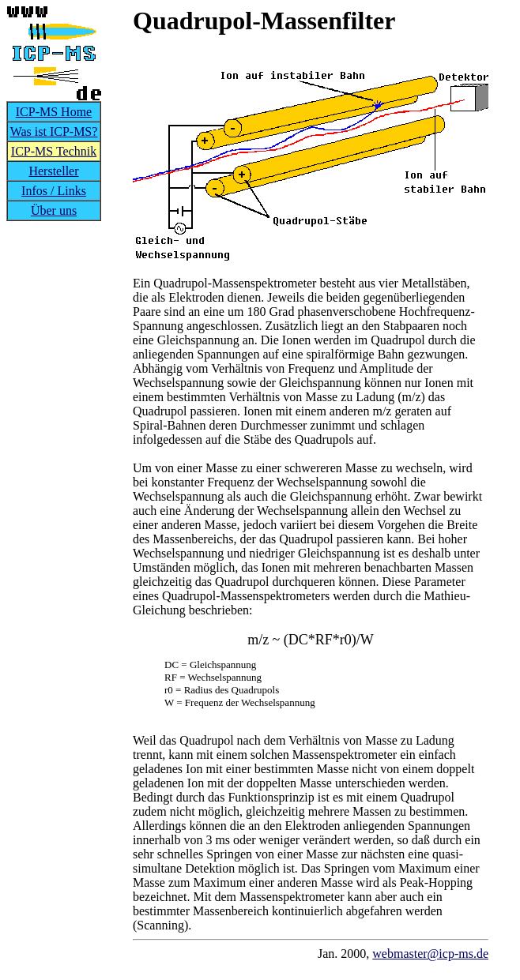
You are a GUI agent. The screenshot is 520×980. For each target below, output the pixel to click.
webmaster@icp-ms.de (430, 954)
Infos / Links (54, 191)
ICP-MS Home (54, 112)
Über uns (54, 210)
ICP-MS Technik (54, 151)
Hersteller (53, 171)
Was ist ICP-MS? (54, 131)
